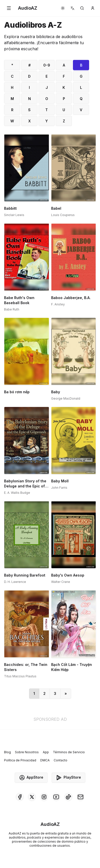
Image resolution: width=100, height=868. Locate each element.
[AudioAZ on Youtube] (56, 797)
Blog (7, 752)
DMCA (45, 760)
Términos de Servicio (69, 752)
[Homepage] (28, 8)
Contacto (61, 760)
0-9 (47, 65)
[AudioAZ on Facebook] (20, 797)
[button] (9, 8)
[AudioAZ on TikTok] (68, 797)
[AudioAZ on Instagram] (44, 797)
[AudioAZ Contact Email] (81, 797)
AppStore (31, 778)
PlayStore (68, 778)
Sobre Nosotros (27, 752)
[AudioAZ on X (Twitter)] (32, 797)
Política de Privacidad (20, 760)
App (46, 752)
